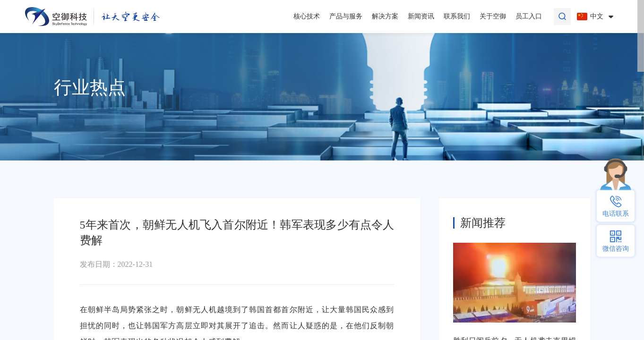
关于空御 (493, 16)
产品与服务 (346, 16)
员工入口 (529, 16)
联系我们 (457, 16)
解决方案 (385, 16)
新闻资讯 (421, 16)
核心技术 (307, 16)
